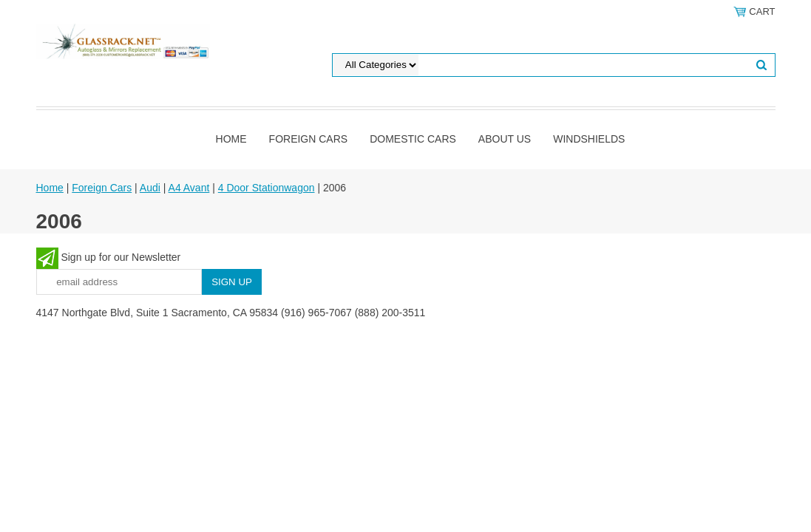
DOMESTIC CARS (413, 139)
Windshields (589, 139)
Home (231, 139)
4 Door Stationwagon (267, 188)
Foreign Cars (309, 139)
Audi (150, 188)
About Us (505, 139)
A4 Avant (189, 188)
